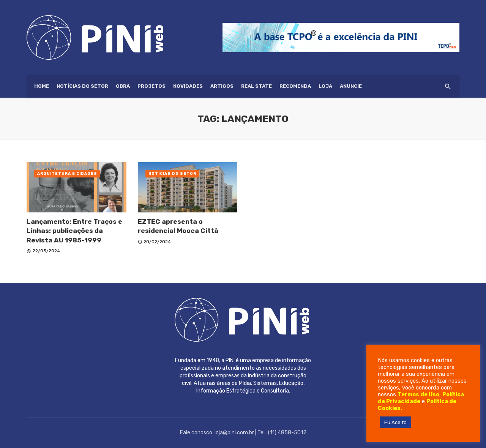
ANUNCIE (351, 86)
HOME (42, 86)
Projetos (151, 86)
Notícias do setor (82, 86)
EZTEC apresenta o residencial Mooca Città (178, 226)
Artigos (222, 86)
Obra (123, 86)
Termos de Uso (418, 394)
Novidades (188, 86)
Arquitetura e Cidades (67, 174)
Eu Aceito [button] (395, 422)
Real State (256, 86)
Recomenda (295, 86)
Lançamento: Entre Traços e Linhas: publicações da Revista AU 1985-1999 (74, 231)
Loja (325, 86)
